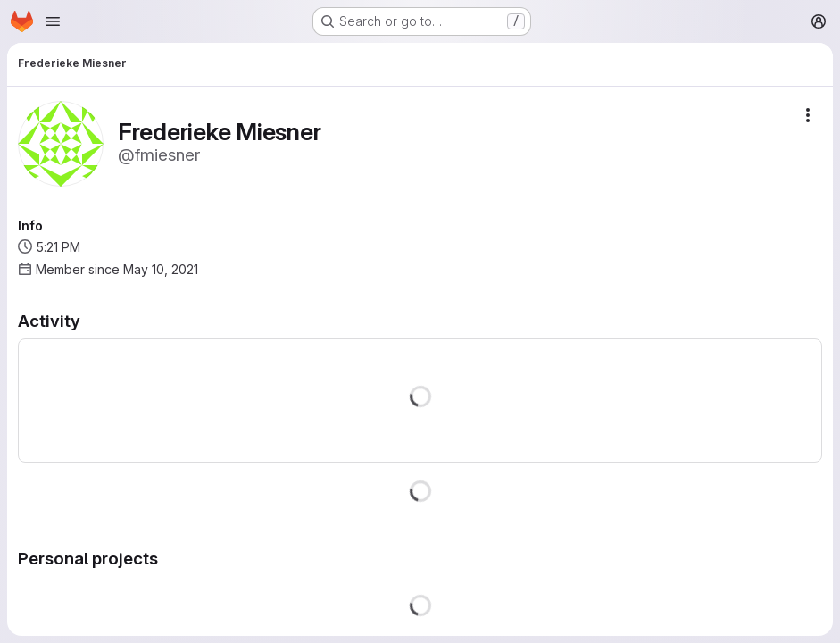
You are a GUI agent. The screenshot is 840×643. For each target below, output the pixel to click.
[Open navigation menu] (53, 21)
